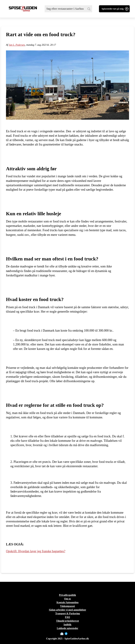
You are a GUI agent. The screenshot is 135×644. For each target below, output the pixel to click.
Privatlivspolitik (67, 595)
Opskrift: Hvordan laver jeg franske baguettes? (36, 551)
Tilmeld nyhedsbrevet (67, 621)
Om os (68, 599)
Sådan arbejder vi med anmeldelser (67, 610)
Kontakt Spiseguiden (68, 602)
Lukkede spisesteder (67, 628)
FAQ (68, 617)
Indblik (67, 625)
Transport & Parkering (67, 614)
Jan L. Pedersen (17, 45)
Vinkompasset (67, 606)
